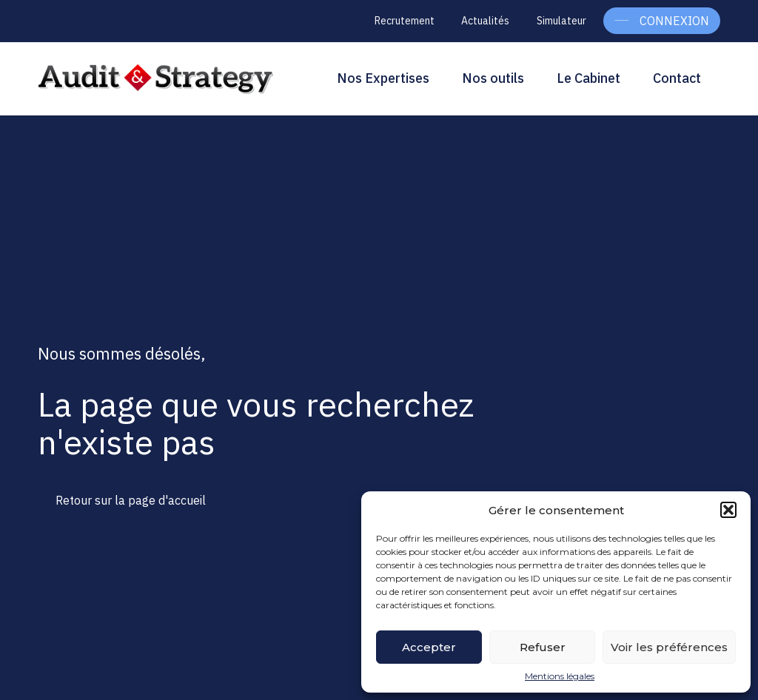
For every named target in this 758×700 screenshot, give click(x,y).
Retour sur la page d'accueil (131, 500)
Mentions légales (560, 676)
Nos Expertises (383, 78)
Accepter (429, 647)
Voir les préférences (669, 647)
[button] (728, 510)
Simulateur (561, 21)
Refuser (543, 647)
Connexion (674, 21)
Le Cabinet (588, 78)
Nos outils (493, 78)
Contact (677, 78)
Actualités (485, 21)
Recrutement (405, 21)
